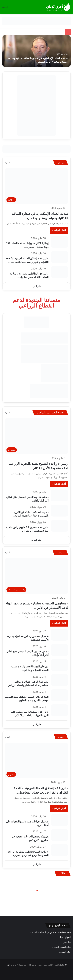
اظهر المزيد (36, 286)
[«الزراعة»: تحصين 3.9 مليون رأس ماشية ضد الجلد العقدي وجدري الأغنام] (59, 526)
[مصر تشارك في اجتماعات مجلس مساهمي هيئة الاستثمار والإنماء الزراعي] (59, 680)
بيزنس (60, 552)
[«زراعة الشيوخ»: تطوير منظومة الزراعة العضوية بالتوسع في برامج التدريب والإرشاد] (59, 850)
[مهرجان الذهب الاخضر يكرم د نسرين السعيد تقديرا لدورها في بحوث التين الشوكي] (59, 665)
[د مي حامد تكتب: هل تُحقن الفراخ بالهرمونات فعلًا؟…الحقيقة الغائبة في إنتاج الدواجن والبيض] (59, 511)
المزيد (7, 163)
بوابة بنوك (66, 942)
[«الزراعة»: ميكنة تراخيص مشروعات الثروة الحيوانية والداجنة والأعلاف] (59, 710)
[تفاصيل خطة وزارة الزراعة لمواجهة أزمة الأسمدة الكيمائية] (59, 635)
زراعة (61, 163)
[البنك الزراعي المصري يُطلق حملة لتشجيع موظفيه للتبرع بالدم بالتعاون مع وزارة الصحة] (59, 695)
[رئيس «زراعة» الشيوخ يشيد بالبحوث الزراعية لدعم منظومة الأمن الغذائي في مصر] (36, 436)
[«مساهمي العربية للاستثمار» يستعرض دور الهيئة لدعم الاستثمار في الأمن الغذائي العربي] (36, 576)
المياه (61, 737)
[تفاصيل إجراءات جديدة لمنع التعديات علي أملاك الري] (59, 820)
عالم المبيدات (65, 952)
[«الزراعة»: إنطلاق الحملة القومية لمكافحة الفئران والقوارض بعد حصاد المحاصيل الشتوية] (59, 257)
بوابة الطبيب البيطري (61, 947)
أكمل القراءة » (59, 230)
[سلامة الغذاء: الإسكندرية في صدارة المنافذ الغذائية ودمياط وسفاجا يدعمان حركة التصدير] (36, 51)
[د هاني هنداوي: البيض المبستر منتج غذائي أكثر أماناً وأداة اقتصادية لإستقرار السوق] (59, 495)
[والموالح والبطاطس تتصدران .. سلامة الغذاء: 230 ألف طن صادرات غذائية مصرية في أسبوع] (59, 272)
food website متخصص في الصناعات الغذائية (51, 932)
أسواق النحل (65, 937)
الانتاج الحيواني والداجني (50, 412)
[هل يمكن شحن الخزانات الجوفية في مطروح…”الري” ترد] (59, 835)
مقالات (63, 873)
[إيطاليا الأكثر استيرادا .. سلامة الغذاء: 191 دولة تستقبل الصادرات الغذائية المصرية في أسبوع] (59, 242)
